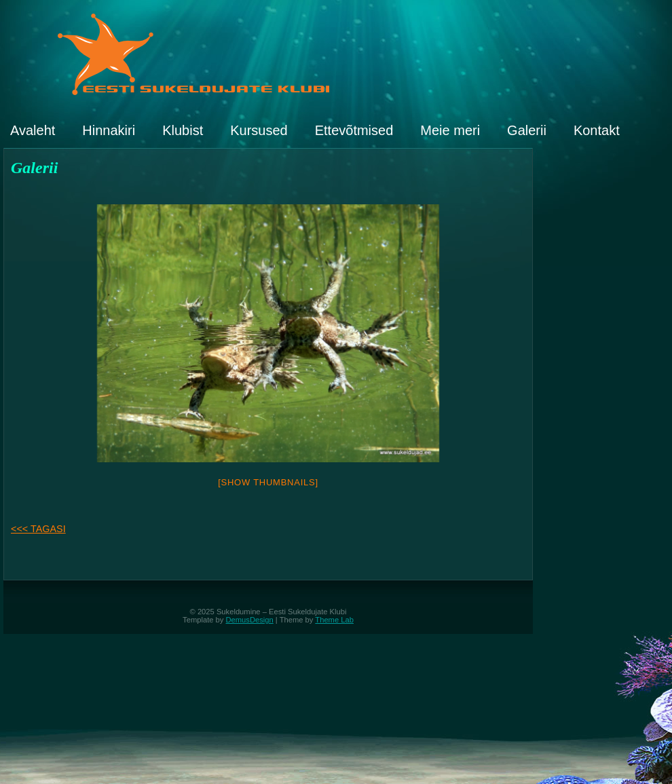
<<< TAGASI (38, 529)
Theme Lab (334, 620)
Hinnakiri (109, 130)
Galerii (527, 130)
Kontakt (597, 130)
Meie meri (450, 130)
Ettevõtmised (354, 130)
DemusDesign (250, 620)
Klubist (183, 130)
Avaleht (33, 130)
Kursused (259, 130)
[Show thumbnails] (268, 482)
